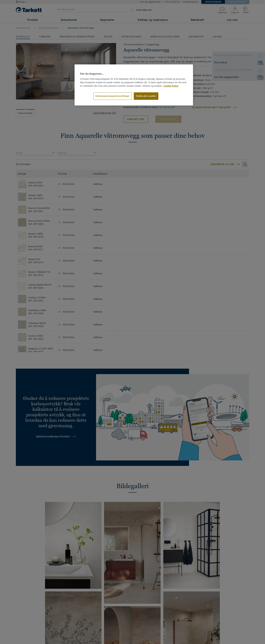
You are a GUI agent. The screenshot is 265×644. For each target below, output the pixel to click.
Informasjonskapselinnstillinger (113, 96)
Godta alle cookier (146, 96)
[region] (134, 85)
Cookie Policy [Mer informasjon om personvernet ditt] (171, 86)
